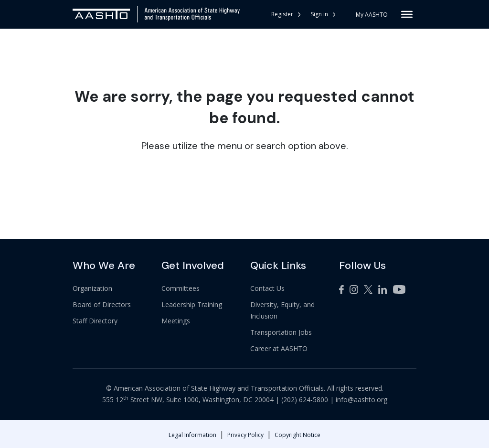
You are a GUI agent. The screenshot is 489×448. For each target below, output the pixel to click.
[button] (324, 14)
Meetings (176, 321)
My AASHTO (372, 15)
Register (286, 14)
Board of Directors (102, 304)
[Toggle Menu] (407, 14)
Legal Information (192, 435)
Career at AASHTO (279, 348)
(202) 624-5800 (305, 400)
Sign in (323, 14)
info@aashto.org (361, 400)
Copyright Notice (298, 435)
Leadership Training (192, 304)
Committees (181, 288)
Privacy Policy (245, 435)
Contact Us (267, 288)
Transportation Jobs (281, 332)
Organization (92, 288)
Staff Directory (95, 321)
